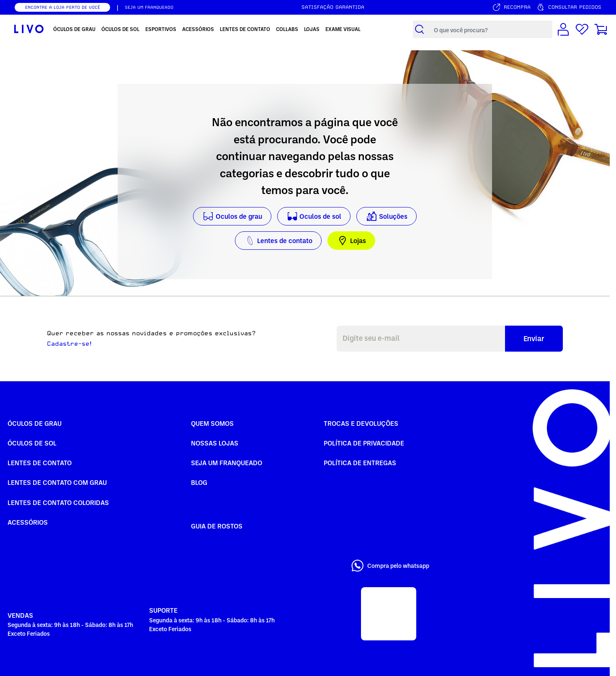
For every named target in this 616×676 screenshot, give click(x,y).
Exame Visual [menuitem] (343, 29)
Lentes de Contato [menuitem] (245, 29)
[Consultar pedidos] (569, 8)
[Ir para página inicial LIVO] (29, 29)
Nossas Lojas (215, 443)
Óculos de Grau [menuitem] (74, 29)
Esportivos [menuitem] (161, 29)
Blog (199, 482)
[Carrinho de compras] (601, 29)
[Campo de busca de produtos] (491, 30)
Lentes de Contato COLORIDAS (58, 502)
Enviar (534, 338)
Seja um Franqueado (227, 463)
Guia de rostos (217, 526)
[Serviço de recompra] (511, 8)
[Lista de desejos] (582, 29)
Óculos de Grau (35, 423)
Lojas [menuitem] (312, 29)
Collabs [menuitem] (287, 29)
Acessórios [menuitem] (198, 29)
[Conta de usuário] (563, 29)
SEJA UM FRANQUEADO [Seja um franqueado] (149, 7)
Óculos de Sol (32, 443)
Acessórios (28, 522)
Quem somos (212, 423)
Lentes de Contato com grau (57, 482)
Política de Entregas (360, 463)
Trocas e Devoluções (361, 423)
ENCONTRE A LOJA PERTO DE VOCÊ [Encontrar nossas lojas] (63, 7)
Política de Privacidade (364, 443)
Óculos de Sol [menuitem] (120, 29)
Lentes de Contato (40, 463)
